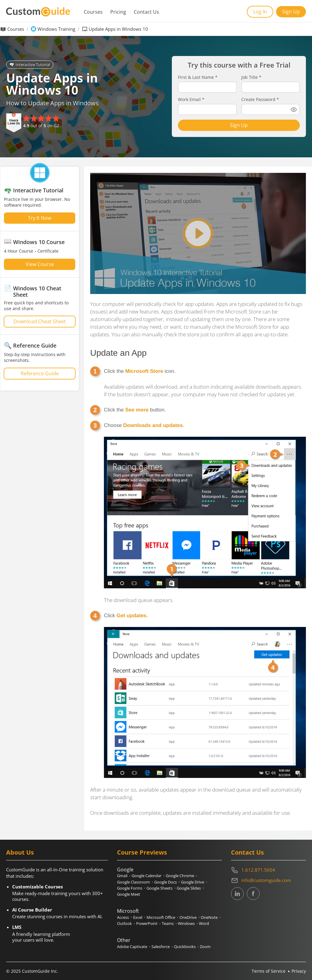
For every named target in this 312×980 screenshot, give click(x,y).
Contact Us (146, 12)
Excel (138, 917)
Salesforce (161, 947)
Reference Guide (40, 373)
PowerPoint (147, 923)
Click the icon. (140, 371)
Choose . (144, 425)
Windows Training (56, 29)
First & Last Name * (198, 77)
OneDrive (188, 917)
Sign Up (291, 12)
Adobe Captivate (132, 947)
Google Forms (130, 888)
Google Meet (129, 894)
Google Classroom (133, 882)
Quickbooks (185, 947)
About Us (20, 852)
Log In (260, 12)
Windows (186, 923)
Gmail (122, 876)
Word (204, 923)
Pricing (118, 12)
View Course (40, 264)
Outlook (124, 923)
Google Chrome (180, 876)
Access (123, 917)
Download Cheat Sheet (40, 321)
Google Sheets (160, 888)
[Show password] (294, 110)
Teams (168, 923)
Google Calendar (147, 876)
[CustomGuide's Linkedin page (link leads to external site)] (237, 894)
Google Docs (165, 882)
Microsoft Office (161, 917)
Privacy (299, 971)
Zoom (205, 947)
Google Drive (193, 882)
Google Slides (189, 888)
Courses (93, 12)
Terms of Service (269, 971)
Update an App (118, 353)
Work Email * (191, 100)
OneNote (209, 917)
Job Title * (251, 77)
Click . (126, 616)
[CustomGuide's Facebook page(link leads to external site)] (253, 894)
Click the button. (135, 410)
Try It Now (40, 218)
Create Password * (260, 100)
